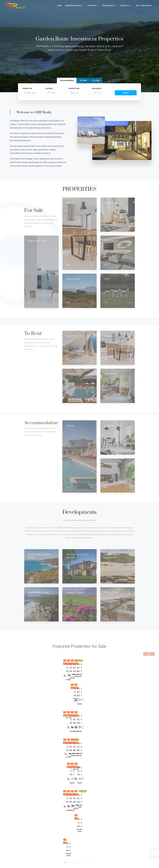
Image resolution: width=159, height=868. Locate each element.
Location (49, 89)
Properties (92, 6)
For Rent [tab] (83, 80)
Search (126, 93)
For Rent (65, 842)
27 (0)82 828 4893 (144, 5)
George (96, 838)
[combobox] (33, 93)
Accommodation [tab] (67, 80)
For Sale (65, 838)
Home (59, 6)
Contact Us (125, 6)
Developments (108, 6)
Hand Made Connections (45, 864)
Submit (134, 850)
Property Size (74, 89)
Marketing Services (73, 6)
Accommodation (68, 846)
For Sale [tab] (96, 80)
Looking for (27, 89)
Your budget (97, 89)
